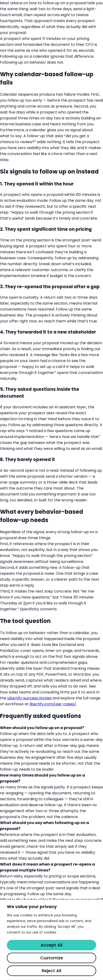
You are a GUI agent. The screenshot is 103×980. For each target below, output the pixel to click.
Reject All (51, 971)
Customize (52, 958)
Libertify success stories (29, 698)
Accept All (51, 945)
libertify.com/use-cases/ (53, 704)
